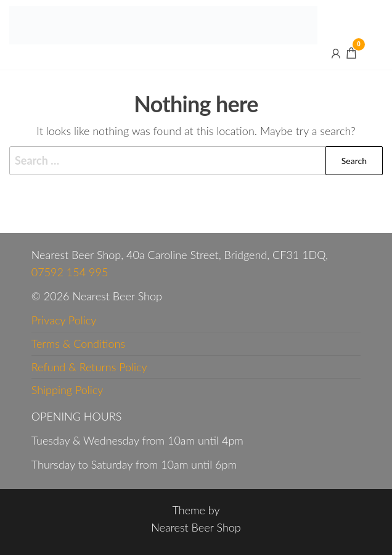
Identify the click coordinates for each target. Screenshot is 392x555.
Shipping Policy (67, 390)
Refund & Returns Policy (89, 367)
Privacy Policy (64, 320)
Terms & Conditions (78, 343)
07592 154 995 (70, 272)
